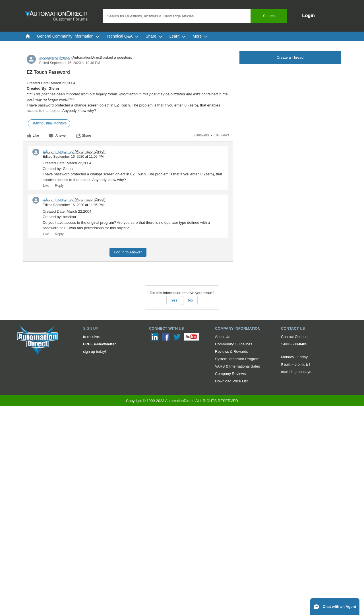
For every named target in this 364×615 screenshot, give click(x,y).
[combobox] (195, 16)
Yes (174, 300)
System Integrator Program (237, 359)
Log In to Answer (128, 252)
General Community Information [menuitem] (68, 36)
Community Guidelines (234, 344)
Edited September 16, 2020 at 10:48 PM (70, 63)
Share (84, 136)
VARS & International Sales (237, 366)
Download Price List (231, 381)
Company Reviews (230, 374)
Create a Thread (290, 57)
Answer (58, 136)
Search (269, 16)
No (190, 300)
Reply (59, 186)
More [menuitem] (200, 36)
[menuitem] (28, 36)
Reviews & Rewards (231, 351)
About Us (223, 337)
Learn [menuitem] (178, 36)
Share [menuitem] (154, 36)
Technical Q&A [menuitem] (123, 36)
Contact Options (294, 337)
